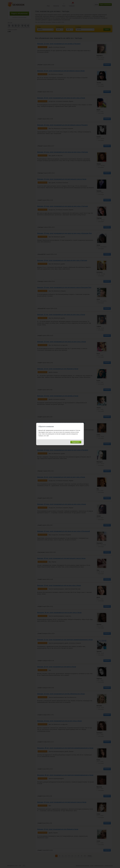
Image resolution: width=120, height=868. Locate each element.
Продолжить (76, 442)
